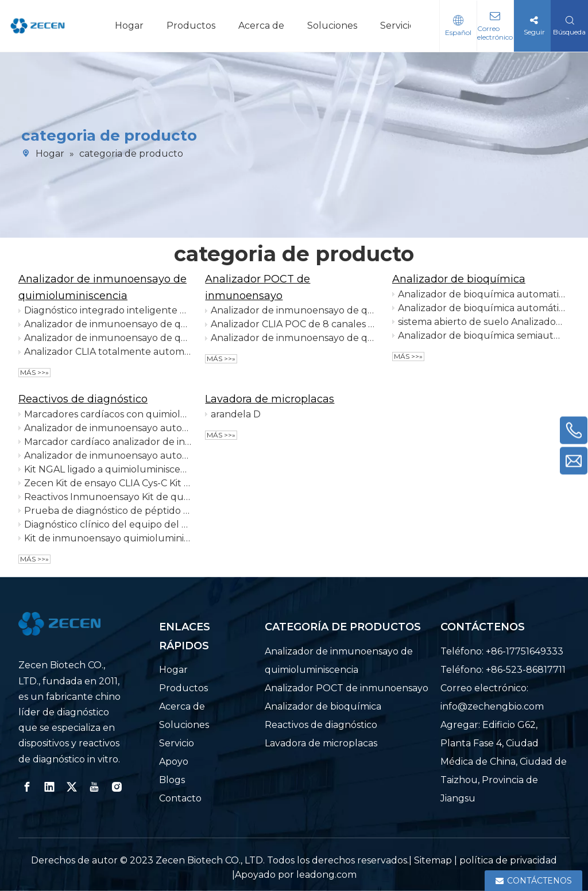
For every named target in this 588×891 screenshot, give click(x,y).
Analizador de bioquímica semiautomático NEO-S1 (481, 336)
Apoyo (174, 762)
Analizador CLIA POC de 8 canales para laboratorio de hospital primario (294, 324)
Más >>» (34, 372)
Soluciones (332, 26)
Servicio (398, 26)
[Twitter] (72, 787)
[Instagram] (117, 787)
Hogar (129, 26)
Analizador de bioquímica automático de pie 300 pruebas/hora (481, 308)
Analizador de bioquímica (459, 279)
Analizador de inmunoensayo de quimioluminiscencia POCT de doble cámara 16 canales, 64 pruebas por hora (294, 338)
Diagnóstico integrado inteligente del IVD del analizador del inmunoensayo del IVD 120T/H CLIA (108, 310)
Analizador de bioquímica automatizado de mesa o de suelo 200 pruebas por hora (481, 294)
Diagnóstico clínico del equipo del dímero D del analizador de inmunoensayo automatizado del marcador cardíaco (108, 524)
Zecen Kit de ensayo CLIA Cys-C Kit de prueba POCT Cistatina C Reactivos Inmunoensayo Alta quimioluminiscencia (108, 483)
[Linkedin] (49, 787)
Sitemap (433, 860)
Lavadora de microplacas (270, 399)
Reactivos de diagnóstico (83, 399)
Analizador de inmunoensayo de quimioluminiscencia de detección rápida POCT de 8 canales (294, 310)
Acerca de (261, 26)
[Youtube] (94, 787)
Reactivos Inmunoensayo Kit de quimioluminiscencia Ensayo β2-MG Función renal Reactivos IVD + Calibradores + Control (108, 497)
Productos (191, 26)
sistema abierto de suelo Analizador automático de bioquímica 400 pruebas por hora (481, 322)
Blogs (172, 780)
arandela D (236, 414)
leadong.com (326, 875)
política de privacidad (508, 860)
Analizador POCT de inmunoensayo (347, 688)
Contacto (180, 798)
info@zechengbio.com (492, 706)
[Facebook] (27, 787)
